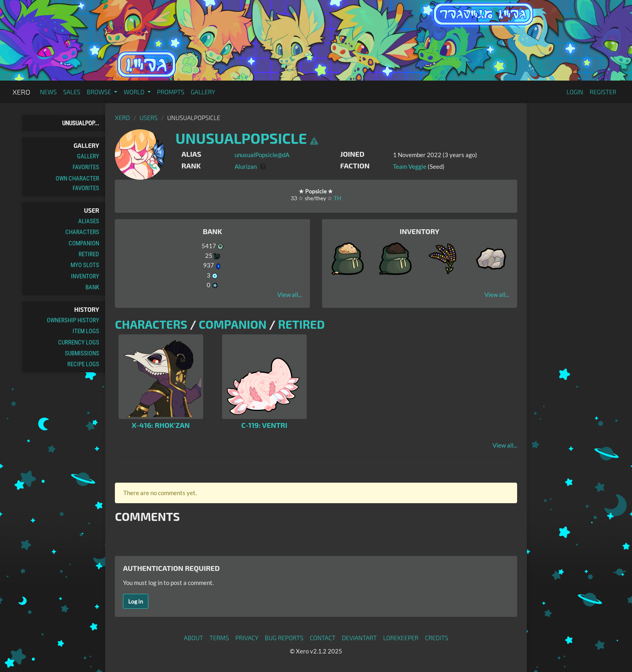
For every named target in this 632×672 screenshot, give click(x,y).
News (48, 92)
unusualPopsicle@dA (262, 155)
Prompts (171, 92)
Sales (72, 92)
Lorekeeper (401, 638)
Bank (92, 287)
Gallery (203, 92)
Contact (323, 638)
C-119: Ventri (264, 425)
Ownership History (73, 320)
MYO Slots (85, 265)
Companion (84, 243)
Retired (89, 254)
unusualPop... (81, 123)
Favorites (86, 167)
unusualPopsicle (241, 138)
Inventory (85, 276)
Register (603, 92)
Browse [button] (99, 92)
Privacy (247, 638)
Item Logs (86, 331)
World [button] (135, 92)
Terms (219, 638)
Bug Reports (284, 638)
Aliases (89, 221)
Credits (437, 638)
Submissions (82, 353)
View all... (290, 295)
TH (338, 198)
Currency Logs (79, 342)
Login (575, 92)
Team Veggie (410, 166)
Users (149, 118)
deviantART (359, 638)
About (193, 638)
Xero (21, 92)
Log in (136, 601)
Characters (82, 232)
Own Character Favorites (77, 183)
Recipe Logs (83, 364)
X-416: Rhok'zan (161, 425)
